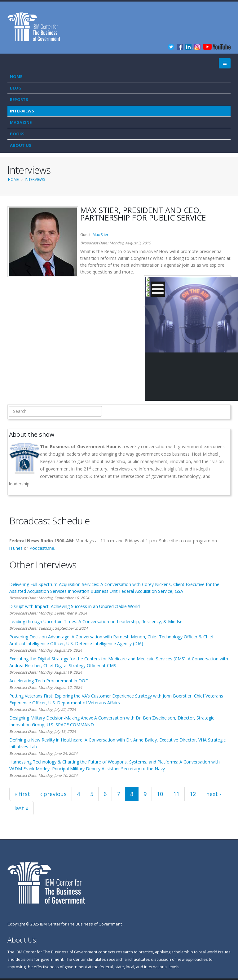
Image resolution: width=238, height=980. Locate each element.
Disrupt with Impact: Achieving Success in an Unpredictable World (75, 606)
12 (193, 794)
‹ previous (53, 794)
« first (22, 794)
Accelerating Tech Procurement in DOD (49, 681)
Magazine (21, 122)
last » (21, 808)
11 (176, 794)
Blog (16, 88)
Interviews (22, 111)
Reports (19, 99)
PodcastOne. (42, 548)
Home (16, 77)
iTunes (16, 548)
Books (17, 134)
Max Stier (101, 235)
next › (214, 794)
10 (160, 794)
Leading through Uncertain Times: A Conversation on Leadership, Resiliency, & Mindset (97, 621)
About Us (21, 145)
